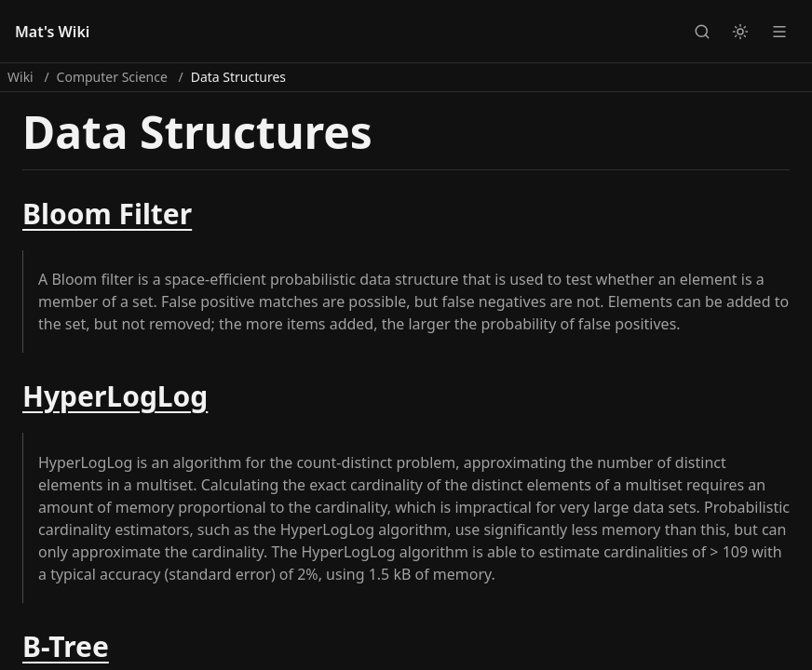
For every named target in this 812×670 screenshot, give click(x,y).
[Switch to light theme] (740, 31)
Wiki (20, 77)
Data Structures (238, 77)
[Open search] (701, 31)
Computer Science (112, 77)
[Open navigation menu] (779, 31)
